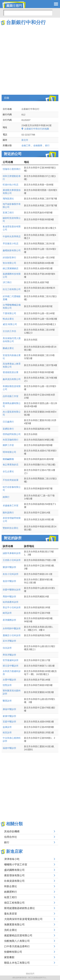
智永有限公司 (9, 263)
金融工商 (26, 145)
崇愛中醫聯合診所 (12, 590)
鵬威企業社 (8, 348)
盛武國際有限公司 (14, 870)
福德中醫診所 (9, 748)
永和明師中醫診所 (12, 628)
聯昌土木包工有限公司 (17, 963)
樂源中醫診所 (9, 567)
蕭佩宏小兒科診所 (12, 635)
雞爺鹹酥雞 (8, 459)
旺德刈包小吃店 (11, 185)
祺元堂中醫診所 (11, 666)
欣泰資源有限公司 (14, 881)
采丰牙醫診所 (9, 641)
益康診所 (7, 727)
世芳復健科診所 (11, 660)
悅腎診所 (7, 685)
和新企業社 (11, 886)
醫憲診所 (7, 701)
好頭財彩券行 (9, 257)
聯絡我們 (30, 974)
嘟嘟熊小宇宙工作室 (16, 865)
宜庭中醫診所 (9, 722)
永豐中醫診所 (9, 680)
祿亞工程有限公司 (14, 903)
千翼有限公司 (9, 313)
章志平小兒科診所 (12, 607)
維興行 (6, 497)
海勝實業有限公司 (14, 925)
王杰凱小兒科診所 (12, 560)
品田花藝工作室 (11, 396)
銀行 (47, 145)
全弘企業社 (8, 471)
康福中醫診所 (9, 709)
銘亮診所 (7, 613)
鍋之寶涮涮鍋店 (11, 268)
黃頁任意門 (16, 5)
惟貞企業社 (8, 319)
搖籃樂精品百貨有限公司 (18, 935)
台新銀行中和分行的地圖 (37, 129)
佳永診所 (7, 648)
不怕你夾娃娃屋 (11, 480)
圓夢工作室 (8, 445)
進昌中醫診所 (9, 581)
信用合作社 (11, 837)
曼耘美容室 (11, 914)
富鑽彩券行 (8, 429)
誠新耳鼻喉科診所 (12, 553)
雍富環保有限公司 (14, 875)
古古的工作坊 (9, 331)
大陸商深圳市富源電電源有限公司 (23, 919)
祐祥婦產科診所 (11, 602)
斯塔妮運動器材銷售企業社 (20, 908)
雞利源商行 (8, 513)
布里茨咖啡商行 (11, 440)
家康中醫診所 (9, 716)
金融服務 (38, 145)
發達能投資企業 (11, 372)
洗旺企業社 (11, 930)
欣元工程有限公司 (12, 289)
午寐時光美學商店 (12, 236)
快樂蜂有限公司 (13, 952)
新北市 (25, 140)
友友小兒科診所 (11, 574)
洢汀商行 (7, 282)
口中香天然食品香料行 (17, 946)
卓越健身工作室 (11, 505)
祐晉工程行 (11, 897)
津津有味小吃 (12, 859)
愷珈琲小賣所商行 (12, 169)
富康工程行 (8, 213)
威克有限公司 (10, 324)
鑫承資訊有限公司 (12, 379)
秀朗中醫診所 (9, 597)
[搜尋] (28, 13)
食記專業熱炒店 (11, 465)
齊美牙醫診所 (9, 655)
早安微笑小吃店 (11, 244)
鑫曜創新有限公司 (12, 250)
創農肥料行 (11, 892)
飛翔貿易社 (8, 199)
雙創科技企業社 (11, 528)
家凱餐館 (9, 957)
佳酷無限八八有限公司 (17, 941)
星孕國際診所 (9, 620)
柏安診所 (7, 732)
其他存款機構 (12, 831)
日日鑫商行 (8, 422)
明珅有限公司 (9, 452)
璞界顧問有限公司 (12, 434)
